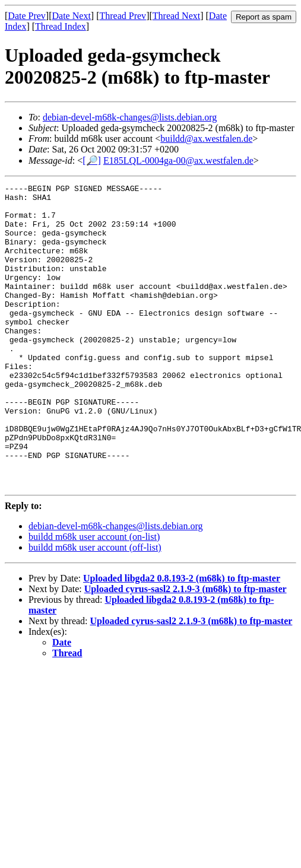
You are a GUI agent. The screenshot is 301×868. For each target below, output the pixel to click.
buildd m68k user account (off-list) (95, 608)
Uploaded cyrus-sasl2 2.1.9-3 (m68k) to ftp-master (186, 649)
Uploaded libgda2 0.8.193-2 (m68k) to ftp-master (182, 639)
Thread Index (61, 26)
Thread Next (176, 16)
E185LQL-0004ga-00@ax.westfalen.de (178, 160)
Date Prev (27, 16)
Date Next (72, 16)
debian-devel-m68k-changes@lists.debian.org (130, 117)
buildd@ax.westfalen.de (206, 139)
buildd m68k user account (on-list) (94, 597)
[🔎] (92, 160)
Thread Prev (123, 16)
